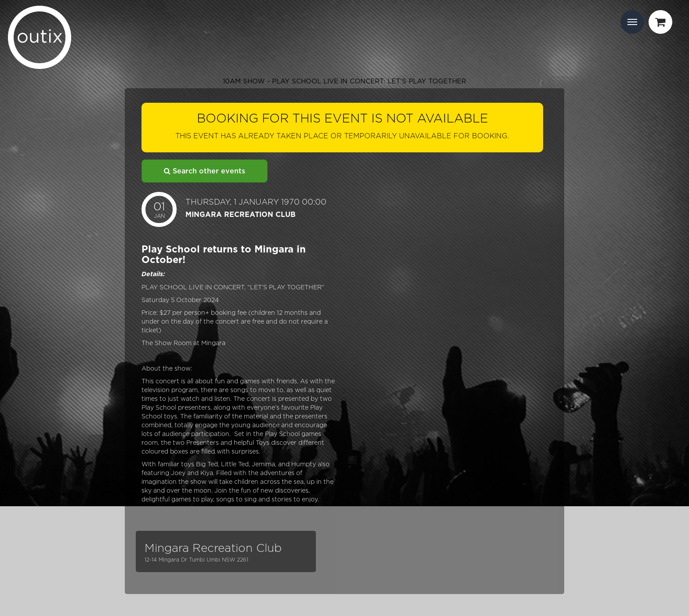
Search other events (205, 171)
